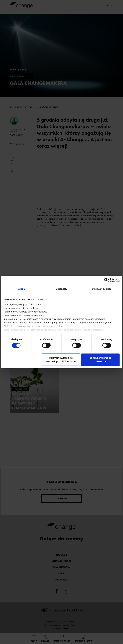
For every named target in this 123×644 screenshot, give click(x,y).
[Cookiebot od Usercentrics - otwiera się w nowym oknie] (106, 280)
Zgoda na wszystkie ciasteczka (100, 360)
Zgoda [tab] (21, 289)
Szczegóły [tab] (61, 289)
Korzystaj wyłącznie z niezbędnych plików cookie (61, 360)
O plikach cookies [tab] (102, 289)
